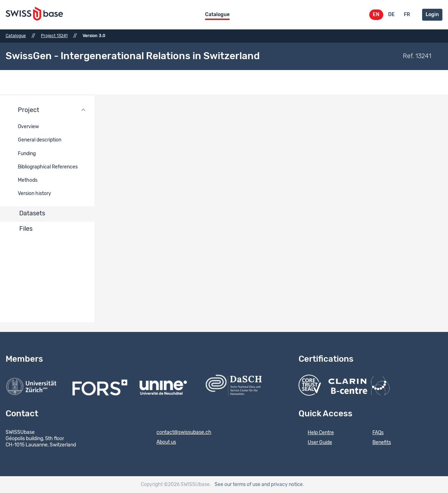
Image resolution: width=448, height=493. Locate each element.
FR (407, 15)
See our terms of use (237, 485)
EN (376, 15)
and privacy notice (282, 485)
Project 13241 (54, 36)
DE (391, 15)
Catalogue (217, 15)
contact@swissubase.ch (179, 433)
